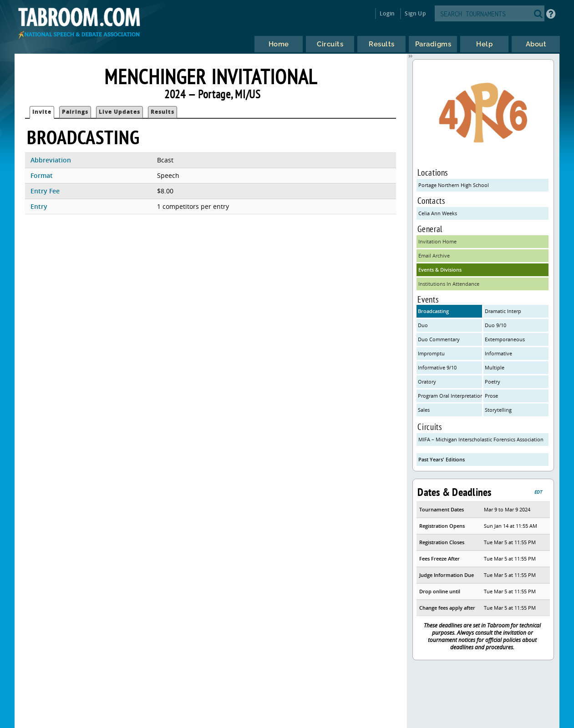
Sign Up (415, 13)
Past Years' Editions (442, 459)
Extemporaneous (505, 339)
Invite (42, 112)
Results (163, 112)
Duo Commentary (439, 339)
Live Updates (119, 112)
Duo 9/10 (495, 325)
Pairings (75, 112)
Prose (491, 396)
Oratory (427, 382)
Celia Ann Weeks (438, 213)
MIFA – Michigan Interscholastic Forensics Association (481, 439)
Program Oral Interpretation (450, 396)
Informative (498, 353)
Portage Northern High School (454, 185)
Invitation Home (437, 241)
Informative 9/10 (437, 367)
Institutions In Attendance (449, 284)
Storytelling (498, 410)
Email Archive (434, 255)
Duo (423, 325)
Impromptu (431, 353)
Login (387, 13)
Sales (424, 410)
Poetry (493, 382)
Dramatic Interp (503, 311)
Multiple (495, 367)
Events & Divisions (440, 270)
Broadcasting (433, 311)
